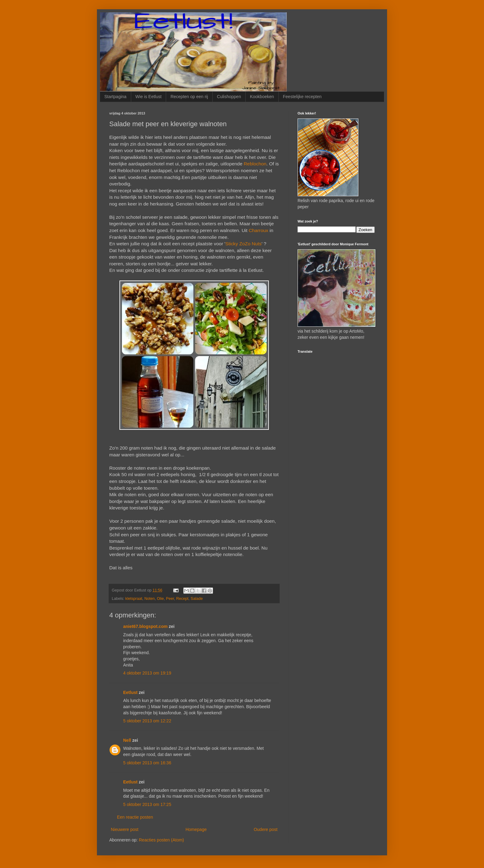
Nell (127, 740)
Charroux (259, 230)
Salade (197, 599)
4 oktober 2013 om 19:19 (147, 673)
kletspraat (134, 599)
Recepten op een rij (189, 97)
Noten (150, 599)
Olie (160, 599)
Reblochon (255, 164)
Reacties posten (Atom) (161, 840)
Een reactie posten (135, 817)
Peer (170, 599)
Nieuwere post (125, 829)
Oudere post (266, 829)
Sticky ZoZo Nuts (243, 244)
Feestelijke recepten (302, 97)
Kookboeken (262, 97)
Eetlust (130, 692)
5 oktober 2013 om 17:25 (147, 804)
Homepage (196, 829)
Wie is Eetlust (149, 97)
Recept (182, 599)
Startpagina (115, 97)
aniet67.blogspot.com (145, 626)
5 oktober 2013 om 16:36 (147, 763)
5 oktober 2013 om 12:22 (147, 721)
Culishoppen (229, 97)
